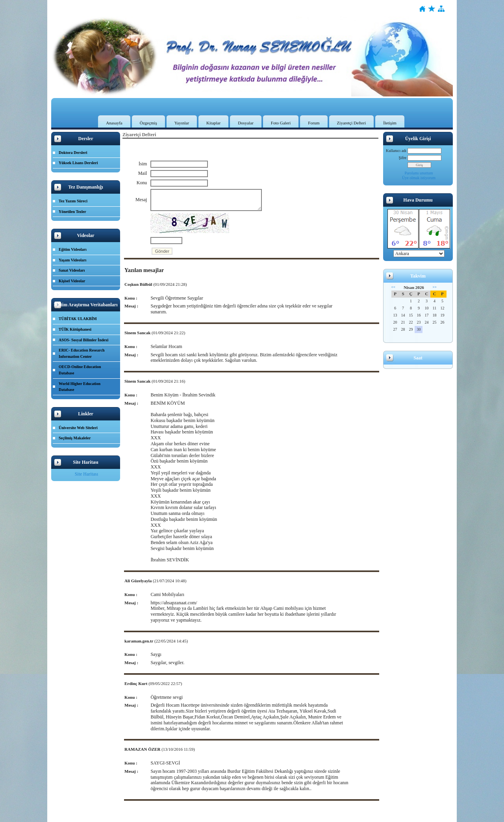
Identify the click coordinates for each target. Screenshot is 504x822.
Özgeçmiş (148, 123)
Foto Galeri (281, 123)
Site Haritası (87, 474)
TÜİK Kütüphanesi (75, 329)
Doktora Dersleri (73, 153)
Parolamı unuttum (419, 173)
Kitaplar (213, 123)
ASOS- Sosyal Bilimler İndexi (83, 340)
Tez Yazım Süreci (73, 201)
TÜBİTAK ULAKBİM (78, 319)
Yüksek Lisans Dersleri (78, 163)
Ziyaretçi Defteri (352, 123)
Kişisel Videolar (72, 281)
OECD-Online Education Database (80, 370)
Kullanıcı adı (396, 151)
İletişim (390, 123)
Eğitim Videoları (73, 249)
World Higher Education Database (80, 387)
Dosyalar (246, 123)
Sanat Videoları (72, 270)
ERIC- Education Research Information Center (82, 353)
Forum (314, 123)
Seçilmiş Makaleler (75, 438)
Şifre (403, 158)
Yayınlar (182, 123)
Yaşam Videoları (72, 260)
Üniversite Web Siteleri (78, 428)
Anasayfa (114, 123)
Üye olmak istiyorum (419, 178)
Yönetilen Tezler (72, 212)
